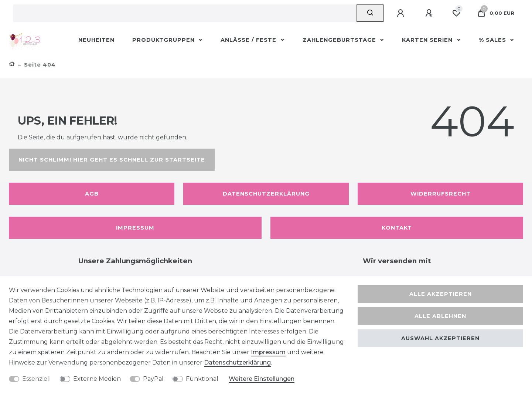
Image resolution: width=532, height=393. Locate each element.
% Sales (493, 40)
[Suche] (370, 13)
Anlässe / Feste (249, 40)
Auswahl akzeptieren (440, 338)
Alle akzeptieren (441, 294)
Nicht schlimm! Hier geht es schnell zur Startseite (112, 160)
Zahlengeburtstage (340, 40)
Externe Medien (97, 379)
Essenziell (37, 379)
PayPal (153, 379)
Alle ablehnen (440, 316)
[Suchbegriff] (185, 13)
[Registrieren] (430, 13)
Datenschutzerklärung (266, 194)
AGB (92, 194)
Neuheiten (96, 40)
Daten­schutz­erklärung (237, 362)
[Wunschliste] (456, 13)
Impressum (135, 228)
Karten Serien (428, 40)
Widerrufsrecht (441, 194)
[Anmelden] (402, 13)
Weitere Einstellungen (262, 379)
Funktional (202, 379)
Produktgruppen (164, 40)
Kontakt (397, 228)
